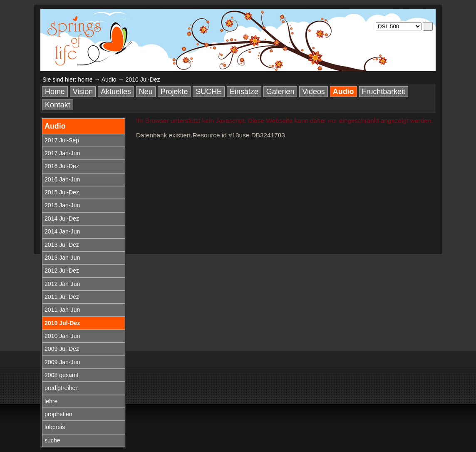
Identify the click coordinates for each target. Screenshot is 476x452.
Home (55, 92)
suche (52, 440)
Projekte (174, 92)
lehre (51, 401)
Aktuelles (116, 92)
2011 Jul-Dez (62, 297)
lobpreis (55, 427)
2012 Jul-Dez (62, 271)
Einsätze (244, 92)
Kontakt (58, 105)
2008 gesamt (61, 375)
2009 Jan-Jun (62, 362)
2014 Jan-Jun (62, 231)
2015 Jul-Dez (62, 192)
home (85, 79)
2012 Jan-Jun (62, 284)
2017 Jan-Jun (62, 153)
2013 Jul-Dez (62, 245)
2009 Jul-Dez (62, 349)
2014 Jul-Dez (62, 219)
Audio (109, 79)
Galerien (280, 92)
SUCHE (209, 92)
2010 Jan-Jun (62, 336)
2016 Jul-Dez (62, 166)
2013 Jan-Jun (62, 258)
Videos (313, 92)
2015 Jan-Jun (62, 205)
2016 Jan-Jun (62, 179)
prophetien (58, 414)
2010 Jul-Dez (62, 323)
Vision (83, 92)
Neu (146, 92)
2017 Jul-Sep (62, 140)
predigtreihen (62, 388)
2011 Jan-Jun (62, 310)
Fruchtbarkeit (384, 92)
